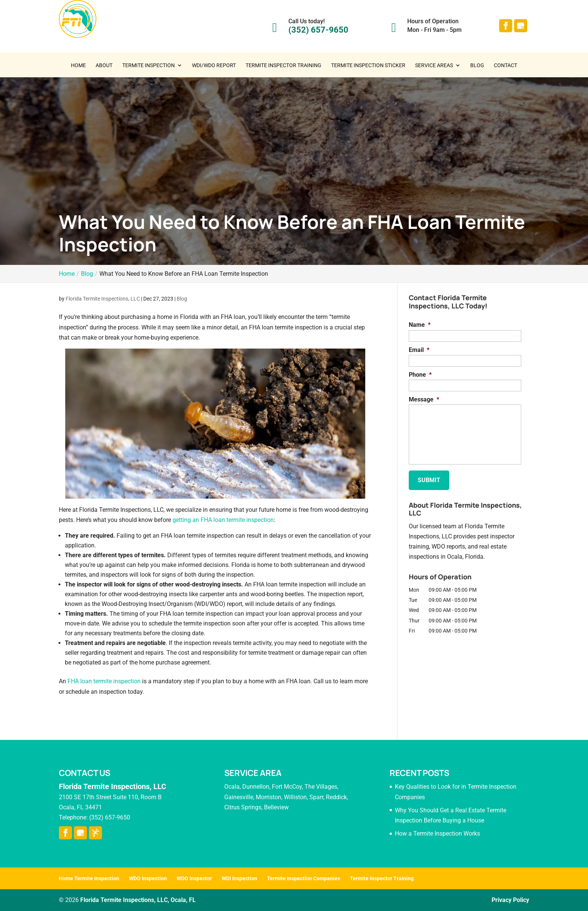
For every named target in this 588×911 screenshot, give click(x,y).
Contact (505, 65)
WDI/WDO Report (214, 65)
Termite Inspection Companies (304, 878)
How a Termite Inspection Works (437, 834)
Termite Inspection (148, 65)
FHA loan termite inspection (104, 681)
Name (420, 325)
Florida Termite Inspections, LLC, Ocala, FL (138, 900)
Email (419, 350)
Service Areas (434, 65)
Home (78, 65)
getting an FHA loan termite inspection (223, 520)
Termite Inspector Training (283, 65)
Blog (477, 65)
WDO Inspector (194, 878)
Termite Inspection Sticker (368, 65)
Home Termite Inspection (89, 878)
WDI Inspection (239, 878)
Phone (420, 375)
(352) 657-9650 (318, 30)
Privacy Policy (510, 900)
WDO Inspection (148, 878)
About (104, 65)
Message (424, 399)
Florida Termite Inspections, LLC (103, 299)
